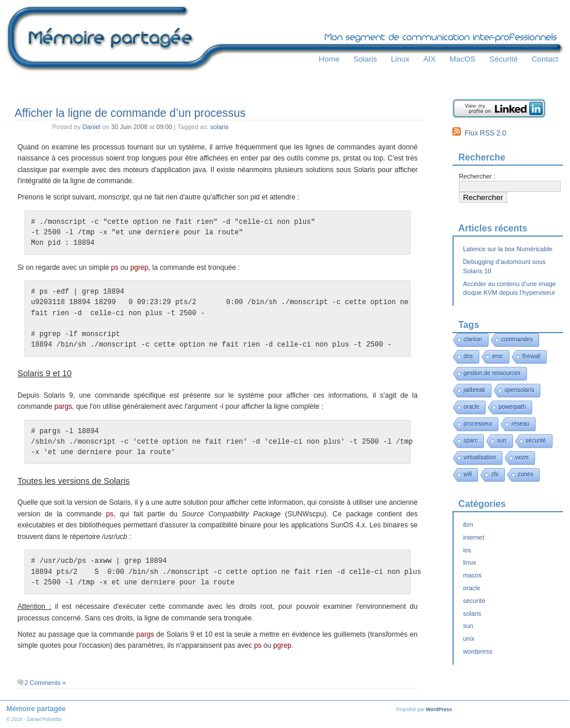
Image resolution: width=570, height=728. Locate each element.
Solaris (365, 59)
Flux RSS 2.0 (479, 133)
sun (501, 440)
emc (498, 356)
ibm (468, 524)
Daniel (92, 127)
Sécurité (503, 59)
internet (473, 537)
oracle (471, 407)
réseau (520, 424)
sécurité (536, 440)
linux (470, 562)
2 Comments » (45, 683)
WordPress (439, 709)
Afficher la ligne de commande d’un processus (130, 113)
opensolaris (519, 390)
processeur (478, 424)
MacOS (463, 59)
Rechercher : (477, 176)
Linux (400, 59)
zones (526, 474)
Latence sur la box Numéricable (508, 249)
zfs (495, 474)
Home (329, 59)
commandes (517, 339)
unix (469, 638)
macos (472, 575)
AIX (430, 59)
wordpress (478, 651)
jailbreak (474, 390)
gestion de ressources (492, 373)
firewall (531, 356)
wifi (468, 474)
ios (467, 550)
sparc (471, 440)
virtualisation (480, 457)
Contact (545, 59)
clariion (473, 339)
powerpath (512, 407)
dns (468, 356)
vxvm (522, 457)
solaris (219, 127)
